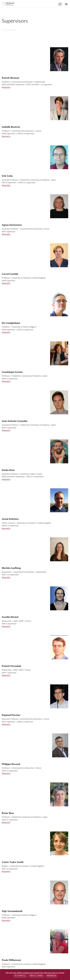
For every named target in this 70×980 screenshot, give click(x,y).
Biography (6, 87)
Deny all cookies (36, 976)
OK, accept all (20, 976)
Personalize (51, 976)
